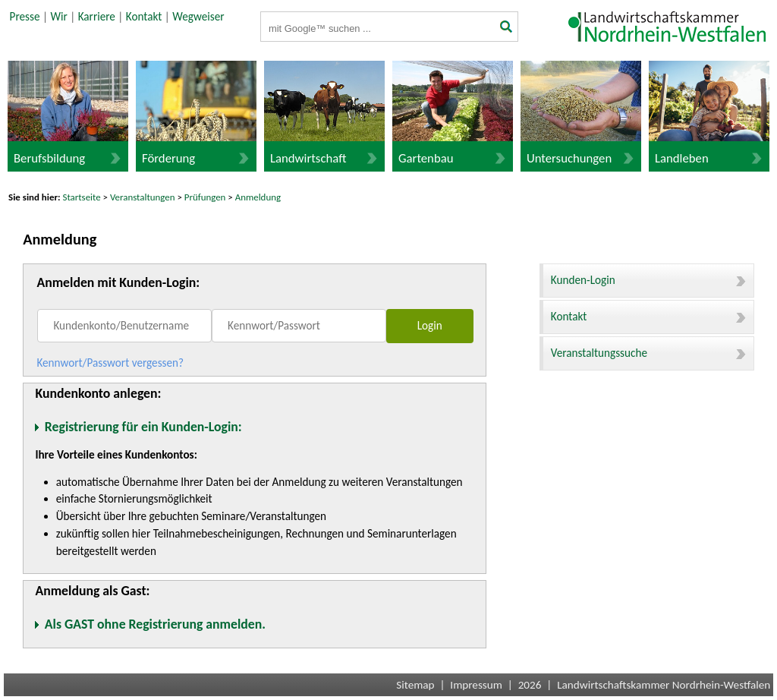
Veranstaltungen (143, 197)
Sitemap (415, 685)
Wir (58, 17)
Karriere (97, 17)
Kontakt (144, 17)
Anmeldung (258, 197)
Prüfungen (206, 197)
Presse (25, 17)
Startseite (82, 197)
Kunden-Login (648, 280)
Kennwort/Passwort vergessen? (110, 363)
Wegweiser (198, 17)
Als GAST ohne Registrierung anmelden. (155, 624)
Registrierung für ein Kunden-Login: (143, 427)
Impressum (476, 685)
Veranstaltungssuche (648, 353)
